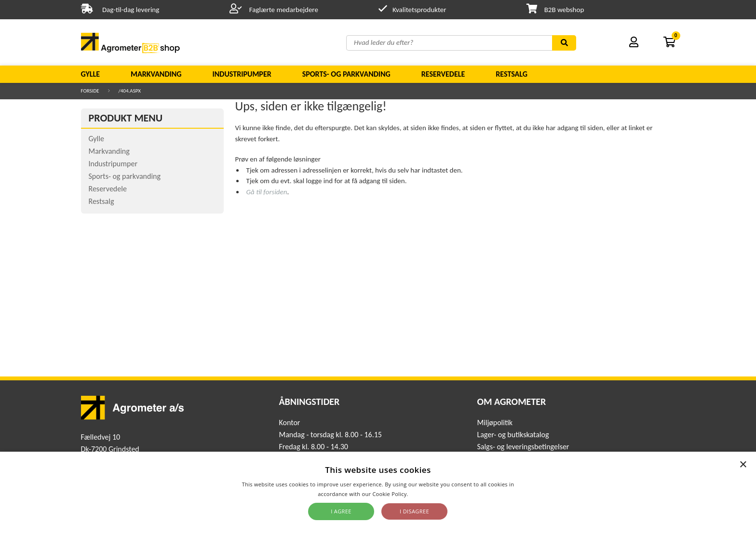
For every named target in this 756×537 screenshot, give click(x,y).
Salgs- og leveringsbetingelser (523, 447)
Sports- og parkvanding (346, 74)
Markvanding (156, 74)
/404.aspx (130, 91)
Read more (424, 494)
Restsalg (512, 74)
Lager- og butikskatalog (513, 435)
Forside (90, 91)
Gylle (91, 74)
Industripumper (242, 74)
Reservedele (443, 74)
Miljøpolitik (495, 423)
